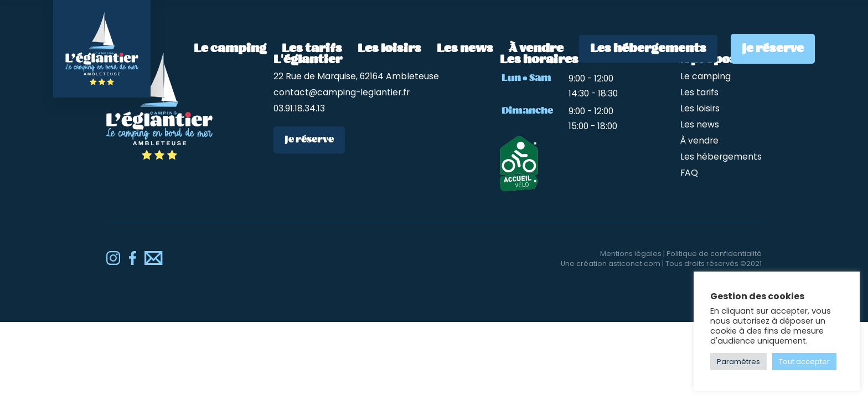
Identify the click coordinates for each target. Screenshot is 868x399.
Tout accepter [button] (804, 362)
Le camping (230, 49)
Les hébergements (648, 49)
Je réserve (773, 49)
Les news (465, 49)
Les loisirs (389, 49)
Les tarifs (312, 49)
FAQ (689, 173)
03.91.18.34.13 (299, 108)
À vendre (536, 49)
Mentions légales (631, 254)
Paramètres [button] (738, 362)
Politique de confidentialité (714, 254)
